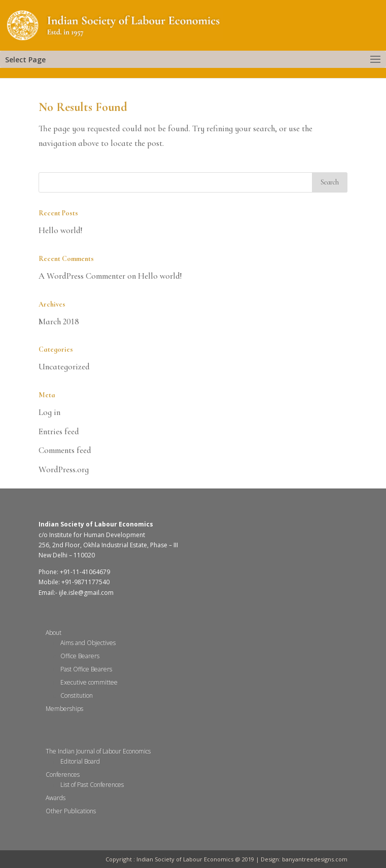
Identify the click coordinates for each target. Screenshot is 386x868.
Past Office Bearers (86, 669)
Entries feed (59, 431)
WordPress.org (64, 469)
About (54, 633)
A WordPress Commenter (82, 276)
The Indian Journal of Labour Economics (98, 751)
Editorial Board (80, 761)
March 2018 (59, 322)
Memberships (64, 709)
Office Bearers (80, 656)
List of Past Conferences (92, 785)
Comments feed (65, 450)
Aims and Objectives (88, 643)
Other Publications (71, 811)
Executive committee (89, 682)
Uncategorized (64, 367)
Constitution (77, 695)
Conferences (63, 775)
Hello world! (61, 230)
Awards (56, 798)
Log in (49, 412)
